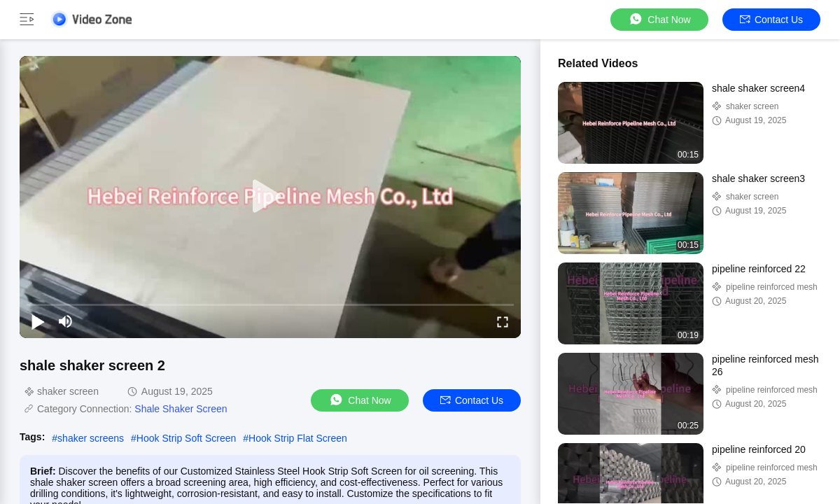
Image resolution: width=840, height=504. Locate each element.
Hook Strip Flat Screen (298, 438)
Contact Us (771, 20)
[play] (270, 197)
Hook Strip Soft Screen (186, 438)
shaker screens (91, 438)
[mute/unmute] (66, 321)
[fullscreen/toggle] (503, 321)
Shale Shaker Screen (181, 409)
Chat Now (659, 19)
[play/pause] (38, 321)
